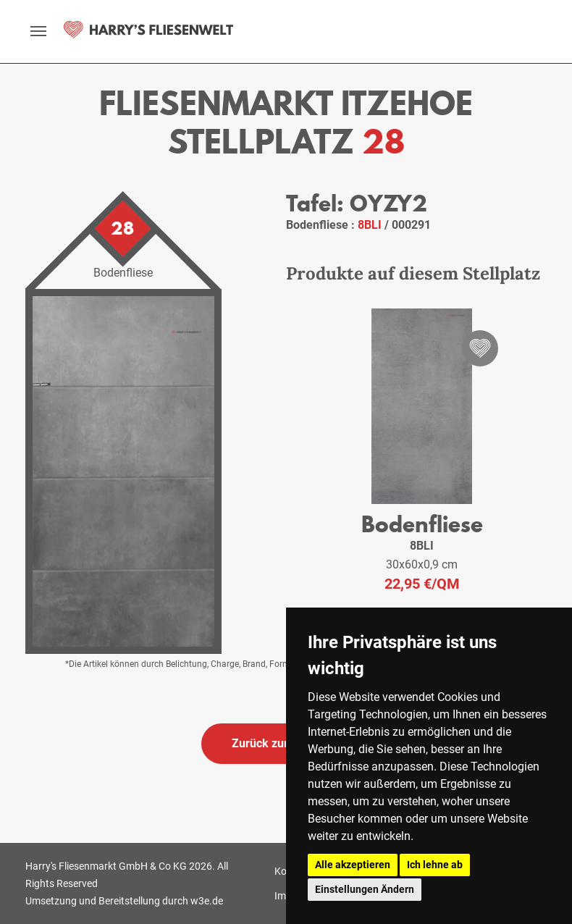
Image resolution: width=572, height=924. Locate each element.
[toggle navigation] (38, 31)
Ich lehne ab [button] (435, 865)
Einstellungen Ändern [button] (365, 889)
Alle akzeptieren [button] (353, 865)
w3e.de (207, 901)
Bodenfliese (422, 524)
